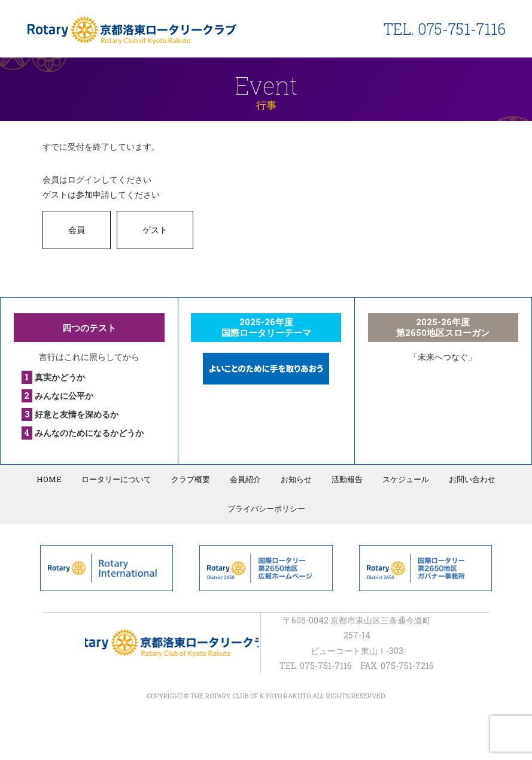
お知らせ (296, 479)
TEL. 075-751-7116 (445, 29)
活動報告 (347, 479)
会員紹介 (245, 479)
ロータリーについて (116, 479)
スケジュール (406, 479)
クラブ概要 (191, 479)
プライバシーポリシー (266, 508)
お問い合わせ (472, 479)
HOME (49, 479)
